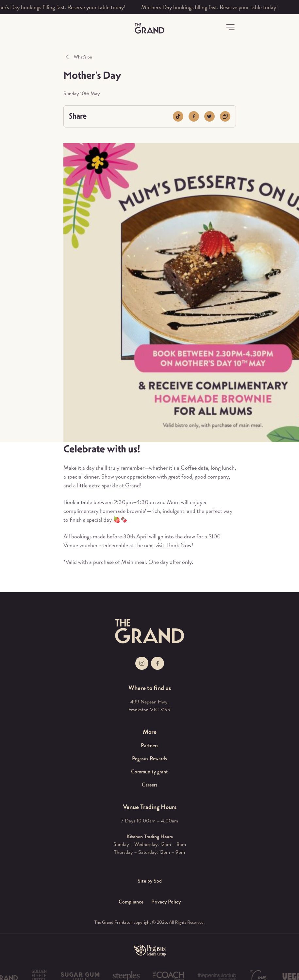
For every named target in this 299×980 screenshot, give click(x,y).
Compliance (131, 902)
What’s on (83, 57)
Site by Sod (150, 881)
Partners (150, 745)
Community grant (149, 772)
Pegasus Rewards (149, 759)
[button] (230, 27)
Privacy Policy (166, 902)
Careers (150, 785)
